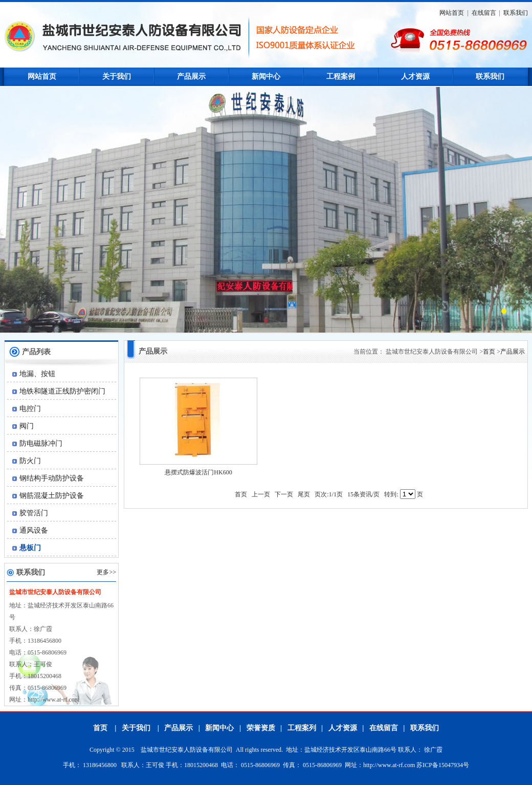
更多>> (106, 572)
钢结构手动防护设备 (46, 478)
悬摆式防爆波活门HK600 (198, 472)
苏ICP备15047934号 (443, 765)
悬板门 (24, 548)
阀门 (21, 426)
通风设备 (28, 530)
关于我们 (117, 77)
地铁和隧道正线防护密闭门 (57, 391)
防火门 (24, 461)
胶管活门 (28, 513)
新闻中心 (266, 77)
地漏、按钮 (31, 374)
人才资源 (415, 77)
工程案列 (302, 728)
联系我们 (516, 13)
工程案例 (341, 77)
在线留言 (484, 13)
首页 (489, 352)
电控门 (24, 409)
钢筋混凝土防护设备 (46, 496)
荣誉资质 (261, 728)
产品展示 (191, 77)
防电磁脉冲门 (35, 443)
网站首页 (452, 13)
